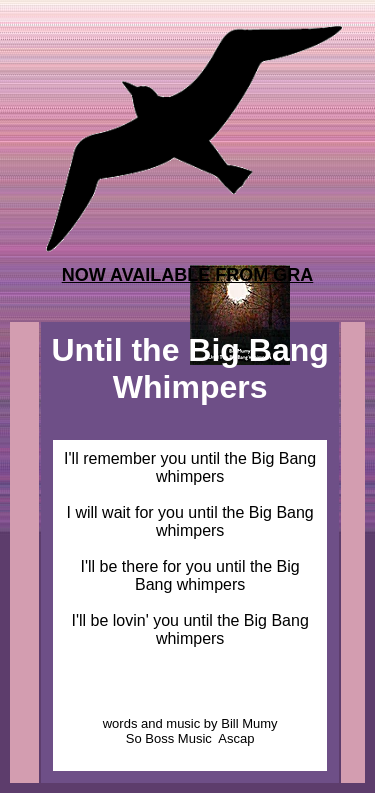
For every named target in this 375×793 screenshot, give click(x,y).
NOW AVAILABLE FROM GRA (188, 275)
